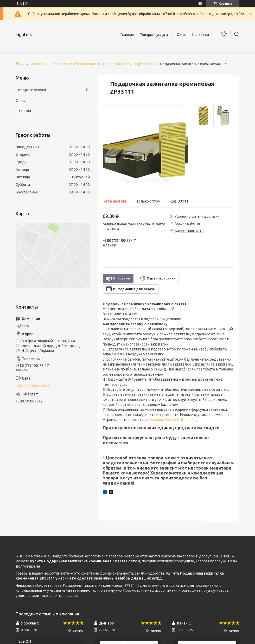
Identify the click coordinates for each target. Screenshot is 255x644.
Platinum (156, 420)
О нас (181, 35)
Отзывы (23, 111)
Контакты (201, 35)
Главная (127, 35)
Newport (171, 420)
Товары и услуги (154, 35)
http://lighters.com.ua (33, 385)
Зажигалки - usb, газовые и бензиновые (63, 64)
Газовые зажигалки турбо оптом (128, 64)
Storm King (189, 420)
